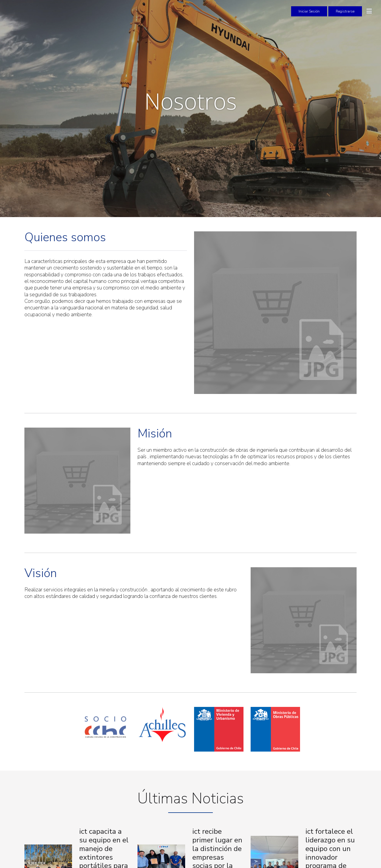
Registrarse (345, 11)
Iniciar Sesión (309, 11)
